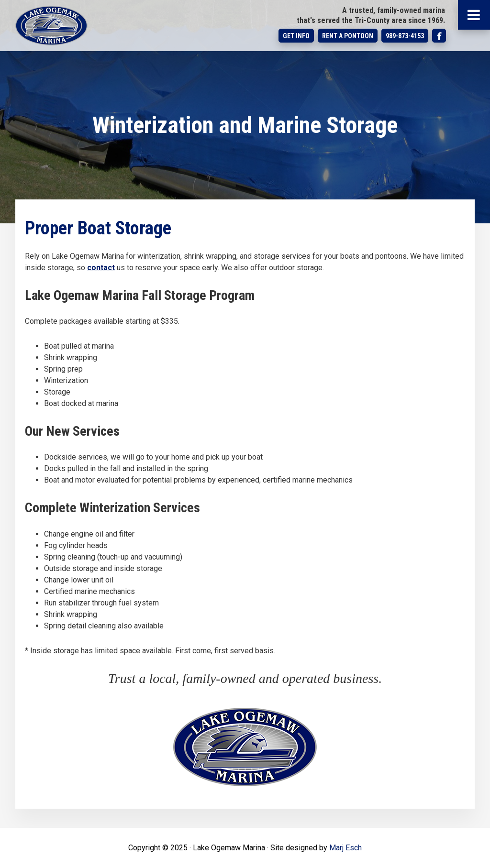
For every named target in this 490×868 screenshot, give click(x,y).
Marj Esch (345, 848)
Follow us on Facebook (439, 36)
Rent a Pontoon (348, 36)
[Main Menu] (474, 15)
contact (101, 268)
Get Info (296, 36)
